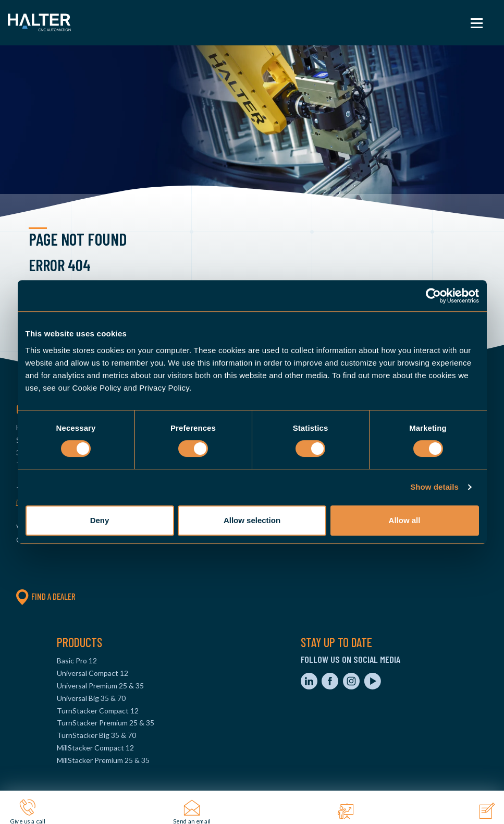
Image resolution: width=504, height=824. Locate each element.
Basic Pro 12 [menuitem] (77, 661)
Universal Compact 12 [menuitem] (93, 673)
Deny (100, 520)
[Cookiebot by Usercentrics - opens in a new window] (433, 296)
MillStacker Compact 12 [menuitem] (95, 748)
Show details (434, 487)
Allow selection (252, 520)
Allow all (405, 520)
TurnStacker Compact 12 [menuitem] (98, 711)
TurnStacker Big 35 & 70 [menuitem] (96, 735)
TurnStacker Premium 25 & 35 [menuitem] (106, 723)
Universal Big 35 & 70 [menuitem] (91, 698)
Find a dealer (46, 596)
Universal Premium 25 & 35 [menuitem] (100, 686)
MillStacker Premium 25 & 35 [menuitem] (103, 760)
